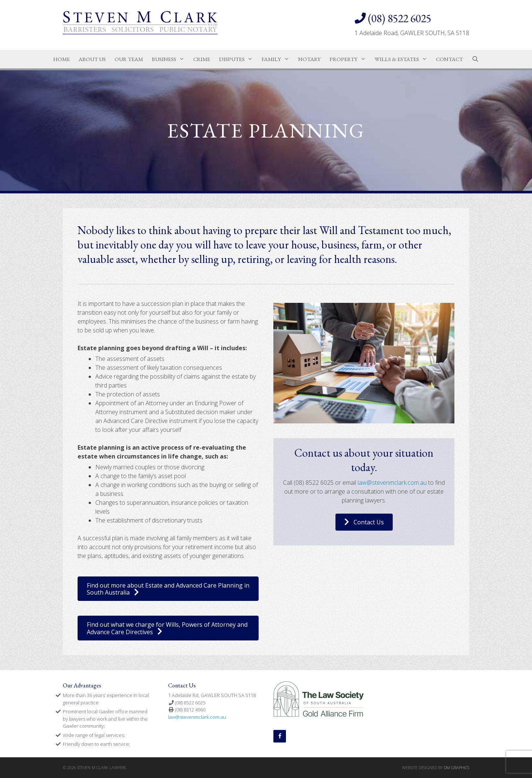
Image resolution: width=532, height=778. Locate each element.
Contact (449, 59)
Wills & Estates (403, 59)
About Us (92, 59)
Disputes (238, 59)
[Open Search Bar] (475, 59)
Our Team (129, 59)
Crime (202, 59)
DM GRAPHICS (456, 767)
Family (278, 59)
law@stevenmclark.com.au (392, 483)
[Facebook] (280, 736)
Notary (309, 59)
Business (170, 59)
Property (350, 59)
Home (62, 59)
